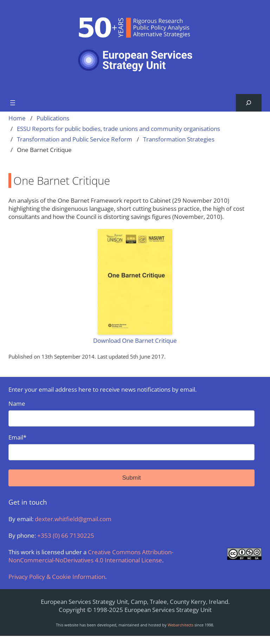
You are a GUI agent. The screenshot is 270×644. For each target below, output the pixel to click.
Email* (131, 447)
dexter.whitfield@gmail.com (73, 519)
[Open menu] (13, 103)
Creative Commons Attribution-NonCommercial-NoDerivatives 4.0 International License (91, 556)
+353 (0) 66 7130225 (66, 535)
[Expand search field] (249, 103)
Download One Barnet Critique (135, 340)
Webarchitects (181, 625)
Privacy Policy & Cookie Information (57, 577)
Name (131, 413)
